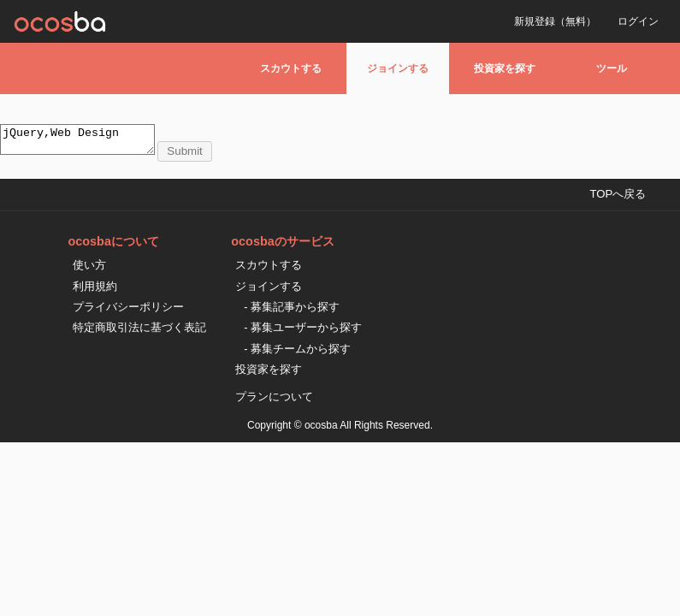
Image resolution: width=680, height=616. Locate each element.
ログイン (638, 21)
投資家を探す (505, 68)
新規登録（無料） (555, 21)
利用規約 (95, 291)
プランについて (274, 402)
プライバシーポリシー (128, 312)
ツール (612, 68)
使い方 (89, 270)
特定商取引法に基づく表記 (139, 332)
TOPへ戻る (618, 199)
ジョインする (398, 68)
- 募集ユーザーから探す (303, 332)
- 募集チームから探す (297, 354)
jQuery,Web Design (86, 142)
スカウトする (291, 68)
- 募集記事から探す (292, 312)
